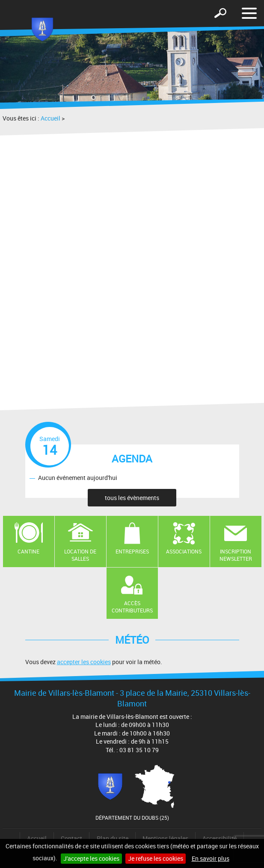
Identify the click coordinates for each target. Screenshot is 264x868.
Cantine (28, 551)
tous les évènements (132, 498)
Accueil (50, 118)
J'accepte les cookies (91, 858)
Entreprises (132, 551)
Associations (184, 551)
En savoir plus (211, 858)
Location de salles (80, 555)
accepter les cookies (84, 662)
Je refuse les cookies (156, 858)
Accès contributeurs (132, 607)
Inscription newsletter (236, 555)
